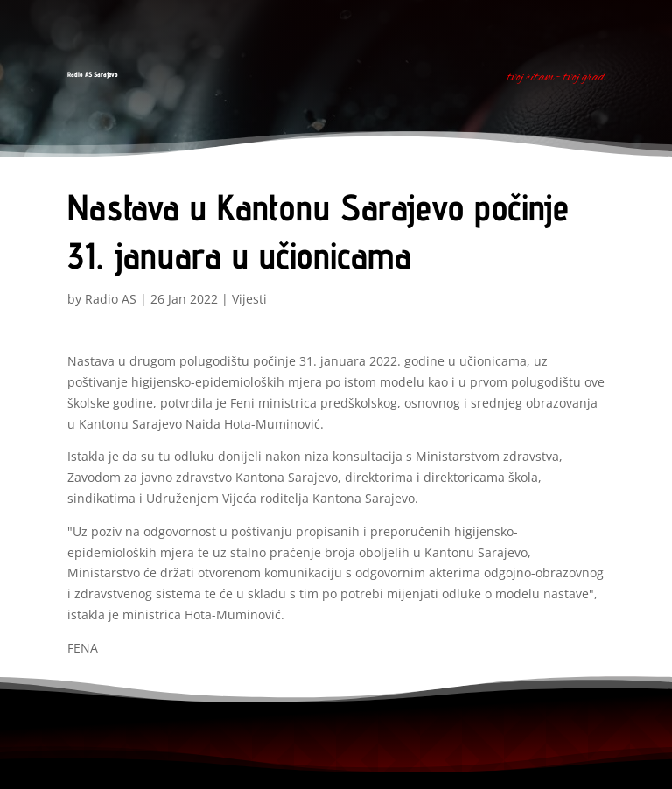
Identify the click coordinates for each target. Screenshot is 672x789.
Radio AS (111, 299)
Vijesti (249, 299)
